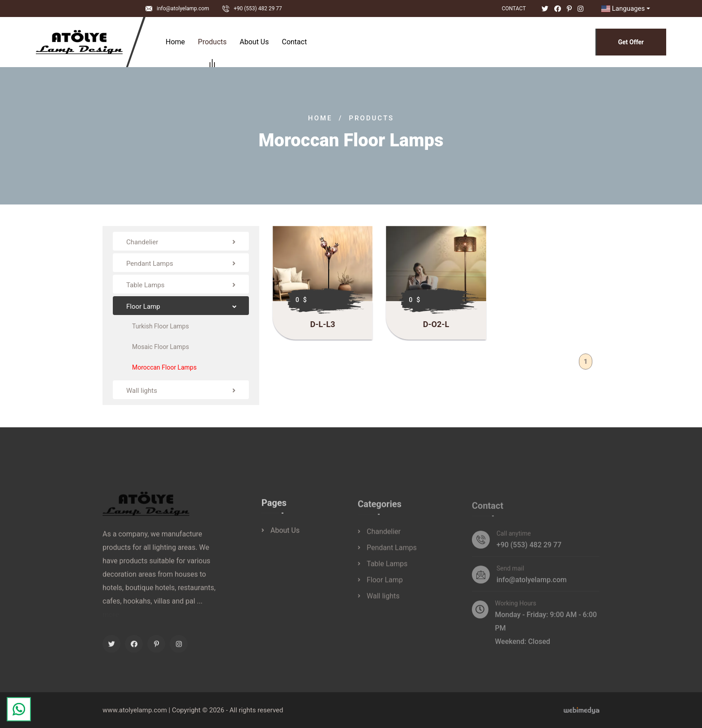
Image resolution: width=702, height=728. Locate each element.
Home (175, 42)
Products (212, 43)
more (111, 620)
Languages (622, 9)
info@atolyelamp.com (183, 9)
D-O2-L (436, 324)
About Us (254, 42)
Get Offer (631, 42)
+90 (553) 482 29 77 (258, 9)
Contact (514, 9)
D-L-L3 (323, 324)
